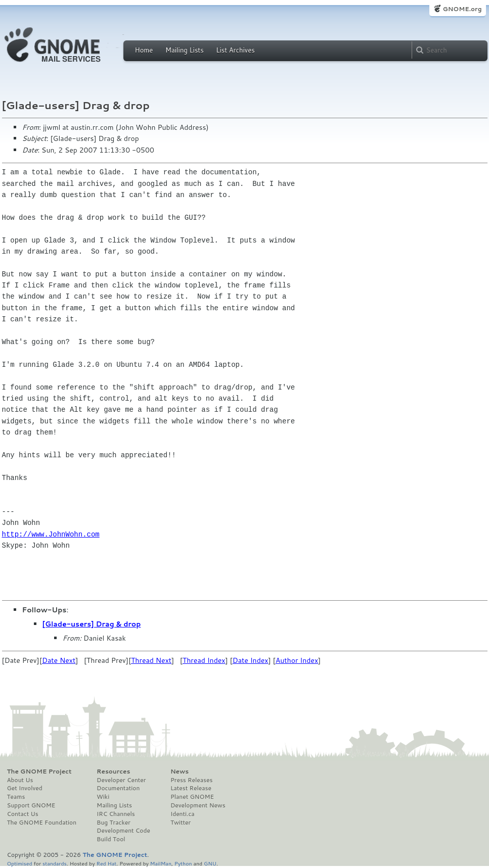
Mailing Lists (185, 50)
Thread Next (151, 660)
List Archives (235, 50)
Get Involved (25, 788)
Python (183, 863)
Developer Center (121, 780)
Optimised (20, 863)
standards (55, 863)
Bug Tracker (114, 823)
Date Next (59, 660)
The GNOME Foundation (42, 823)
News (180, 771)
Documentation (118, 788)
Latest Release (191, 788)
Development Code (123, 831)
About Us (20, 780)
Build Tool (111, 839)
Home (144, 50)
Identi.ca (183, 814)
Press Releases (191, 780)
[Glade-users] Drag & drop (92, 624)
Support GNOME (31, 805)
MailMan (161, 863)
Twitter (181, 823)
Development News (198, 805)
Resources (113, 771)
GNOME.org (462, 9)
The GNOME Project (39, 771)
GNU (210, 863)
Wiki (103, 797)
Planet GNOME (192, 797)
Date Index (251, 660)
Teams (16, 797)
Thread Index (204, 660)
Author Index (297, 660)
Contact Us (23, 814)
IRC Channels (116, 814)
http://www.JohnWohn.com (51, 534)
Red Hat (106, 863)
